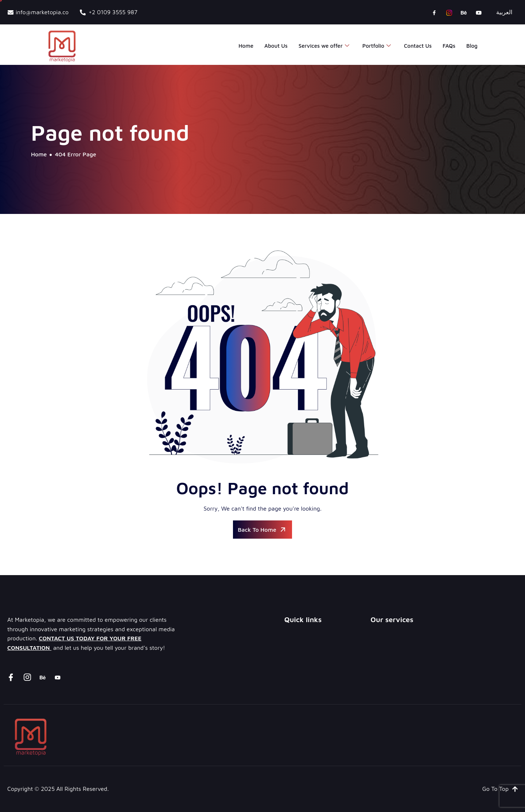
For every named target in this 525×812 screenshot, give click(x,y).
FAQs (449, 46)
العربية (504, 12)
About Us (276, 46)
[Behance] (464, 12)
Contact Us (418, 46)
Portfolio (377, 46)
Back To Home (262, 530)
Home (246, 46)
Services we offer (324, 46)
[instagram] (449, 12)
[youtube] (479, 12)
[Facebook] (434, 12)
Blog (472, 46)
